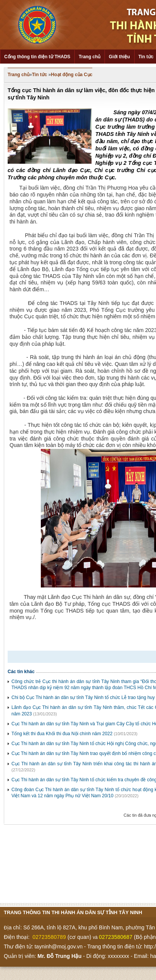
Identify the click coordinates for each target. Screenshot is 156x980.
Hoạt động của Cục (72, 75)
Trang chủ (89, 57)
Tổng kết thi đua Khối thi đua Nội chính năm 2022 (62, 734)
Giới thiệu (119, 57)
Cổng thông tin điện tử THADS (37, 57)
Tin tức (40, 75)
